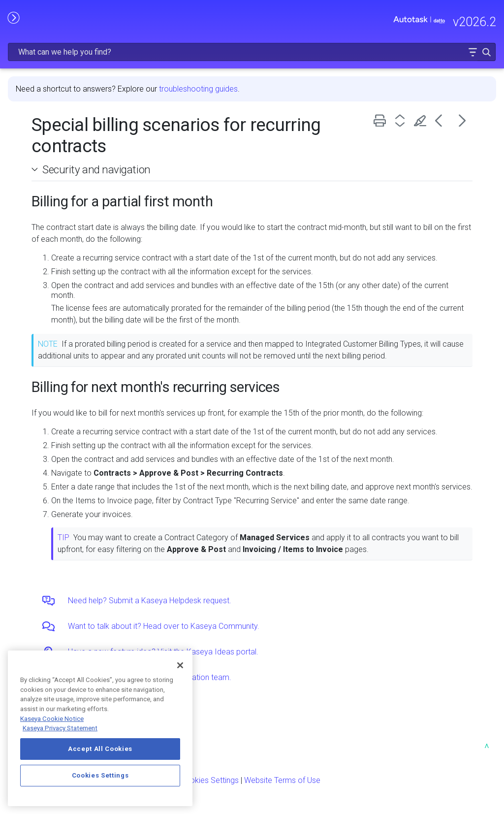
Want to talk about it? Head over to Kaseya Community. (164, 626)
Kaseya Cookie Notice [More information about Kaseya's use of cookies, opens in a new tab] (52, 719)
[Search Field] (252, 52)
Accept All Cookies (100, 749)
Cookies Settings (209, 780)
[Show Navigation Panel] (13, 17)
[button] (472, 52)
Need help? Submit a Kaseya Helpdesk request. (150, 601)
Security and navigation (96, 169)
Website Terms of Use (282, 780)
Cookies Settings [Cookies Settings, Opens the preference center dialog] (100, 775)
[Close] (180, 665)
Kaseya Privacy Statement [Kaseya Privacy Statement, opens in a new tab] (60, 728)
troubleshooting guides (198, 89)
